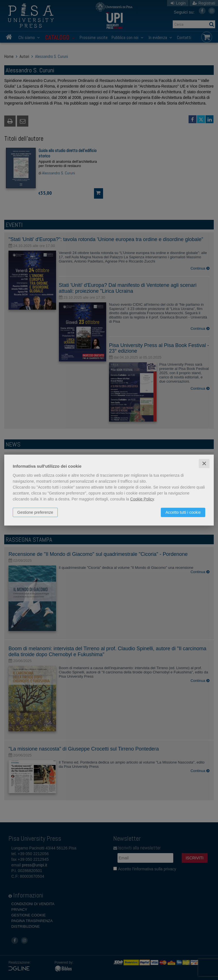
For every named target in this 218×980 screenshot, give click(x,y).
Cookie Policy (142, 499)
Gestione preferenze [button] (35, 512)
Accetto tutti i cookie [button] (183, 512)
